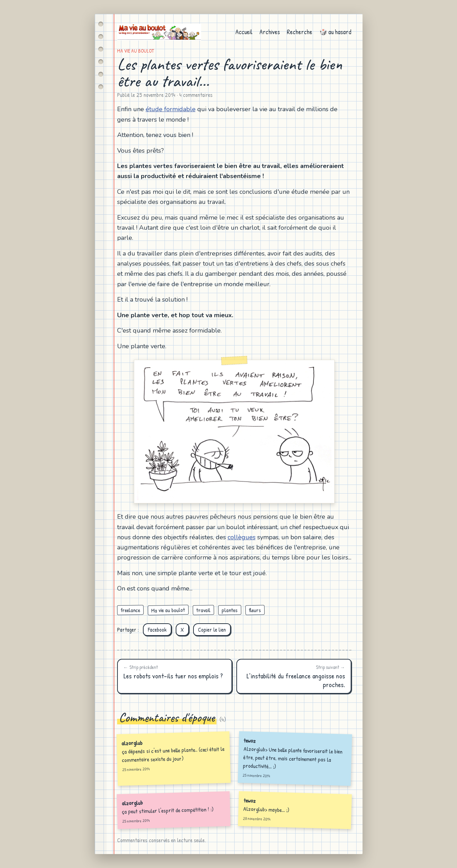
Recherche (300, 32)
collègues (242, 537)
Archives (270, 32)
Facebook (157, 630)
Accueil (244, 32)
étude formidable (171, 109)
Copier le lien (212, 630)
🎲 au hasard (335, 32)
